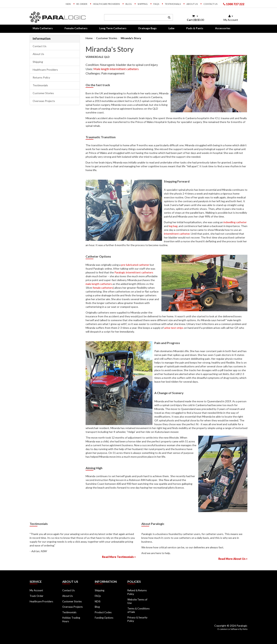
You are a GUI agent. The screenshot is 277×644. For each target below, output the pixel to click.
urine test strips (174, 328)
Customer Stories (43, 93)
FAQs (156, 4)
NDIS (68, 4)
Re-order (82, 4)
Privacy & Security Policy (137, 619)
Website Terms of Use (137, 601)
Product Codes (103, 612)
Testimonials (173, 4)
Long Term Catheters (113, 28)
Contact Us (210, 4)
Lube (171, 28)
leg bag (173, 226)
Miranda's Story (131, 38)
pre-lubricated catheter (135, 265)
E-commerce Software (228, 629)
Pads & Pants (195, 28)
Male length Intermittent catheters (116, 69)
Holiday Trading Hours (71, 619)
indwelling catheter (235, 222)
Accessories (223, 28)
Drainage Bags (147, 28)
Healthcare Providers (106, 4)
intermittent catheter (177, 234)
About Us (192, 4)
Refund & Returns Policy (137, 592)
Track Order (36, 596)
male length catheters (99, 284)
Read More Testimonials (118, 557)
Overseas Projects (44, 101)
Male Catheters (43, 28)
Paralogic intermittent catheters (134, 272)
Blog (129, 4)
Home (89, 38)
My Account (36, 590)
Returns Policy (41, 77)
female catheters (103, 288)
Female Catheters (76, 28)
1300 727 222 (234, 4)
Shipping (143, 4)
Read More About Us (232, 559)
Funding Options (104, 618)
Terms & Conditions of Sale (138, 610)
